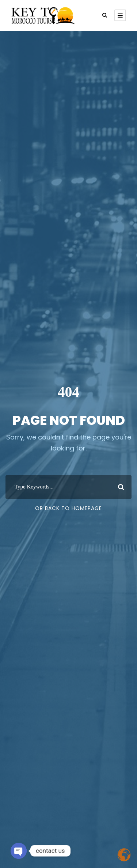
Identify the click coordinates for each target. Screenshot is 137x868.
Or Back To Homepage (68, 508)
